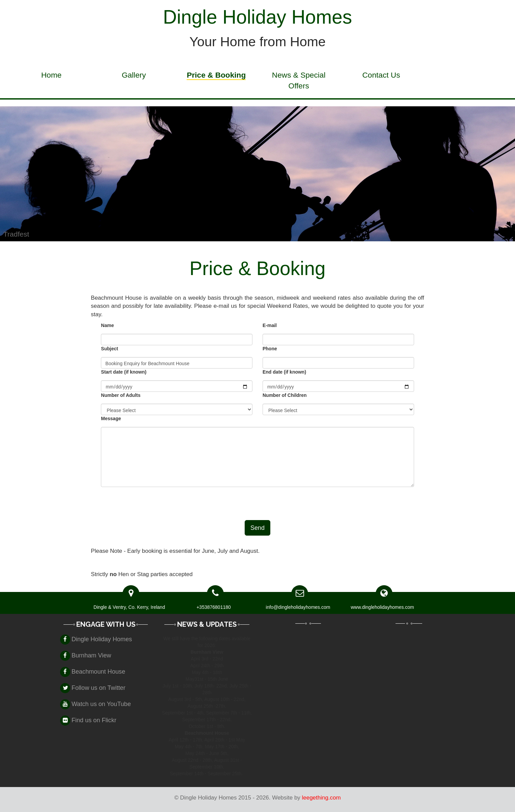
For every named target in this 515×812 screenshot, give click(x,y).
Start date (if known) (124, 372)
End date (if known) (284, 372)
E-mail (270, 325)
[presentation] (152, 504)
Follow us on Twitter (99, 688)
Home (51, 75)
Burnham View (91, 655)
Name (107, 325)
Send (257, 528)
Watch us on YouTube (101, 704)
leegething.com (321, 798)
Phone (270, 349)
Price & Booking (216, 75)
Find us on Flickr (94, 720)
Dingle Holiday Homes (102, 639)
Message (111, 418)
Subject (110, 349)
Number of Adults (121, 395)
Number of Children (285, 395)
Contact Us (381, 75)
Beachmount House (98, 672)
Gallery (134, 75)
